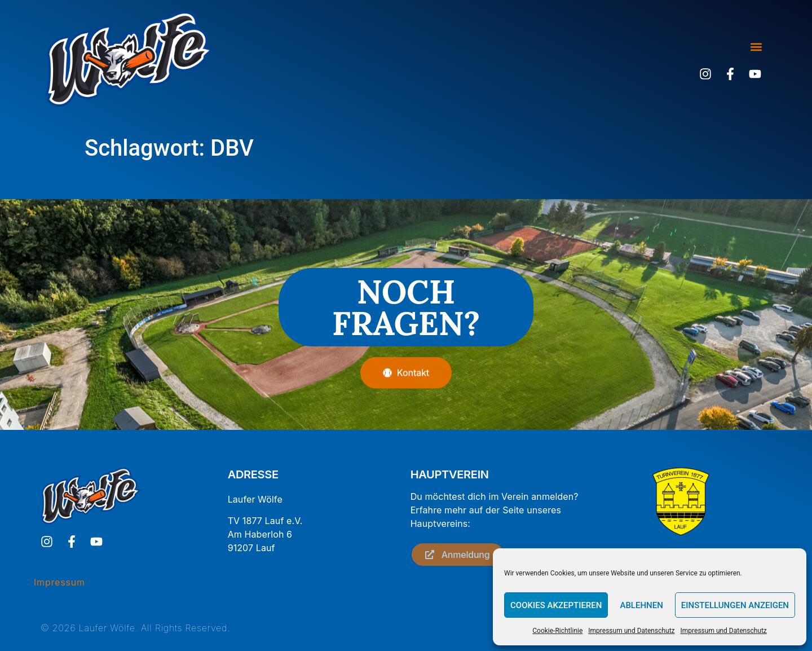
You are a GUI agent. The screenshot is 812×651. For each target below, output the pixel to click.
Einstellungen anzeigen (735, 605)
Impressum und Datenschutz (631, 631)
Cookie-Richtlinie (557, 631)
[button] (756, 47)
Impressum (59, 582)
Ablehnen (641, 605)
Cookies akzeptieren (556, 605)
